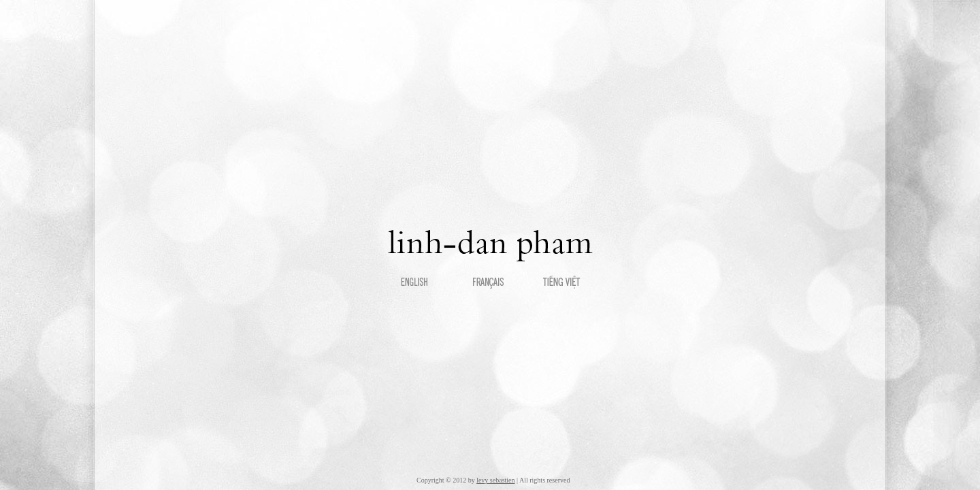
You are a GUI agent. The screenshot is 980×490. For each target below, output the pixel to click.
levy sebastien (495, 480)
